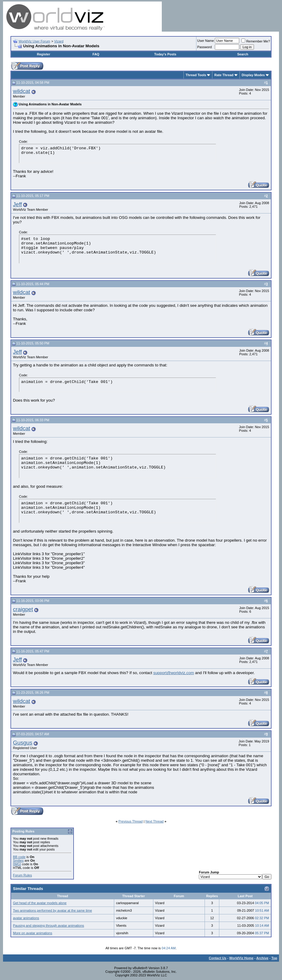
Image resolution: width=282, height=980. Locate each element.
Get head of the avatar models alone (40, 903)
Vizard (59, 41)
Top (274, 958)
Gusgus (23, 743)
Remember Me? (256, 41)
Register (43, 54)
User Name (206, 41)
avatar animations (26, 918)
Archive (262, 958)
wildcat (22, 91)
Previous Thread (131, 821)
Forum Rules (22, 875)
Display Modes (253, 75)
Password (205, 47)
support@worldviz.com (174, 673)
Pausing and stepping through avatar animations (49, 926)
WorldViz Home (241, 958)
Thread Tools (196, 75)
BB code (19, 857)
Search (243, 54)
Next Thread (155, 821)
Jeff (17, 204)
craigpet (23, 609)
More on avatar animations (33, 933)
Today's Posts (165, 54)
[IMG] (17, 864)
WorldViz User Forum (34, 41)
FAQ (96, 54)
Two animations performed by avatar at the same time (52, 910)
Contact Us (218, 958)
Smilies (18, 860)
